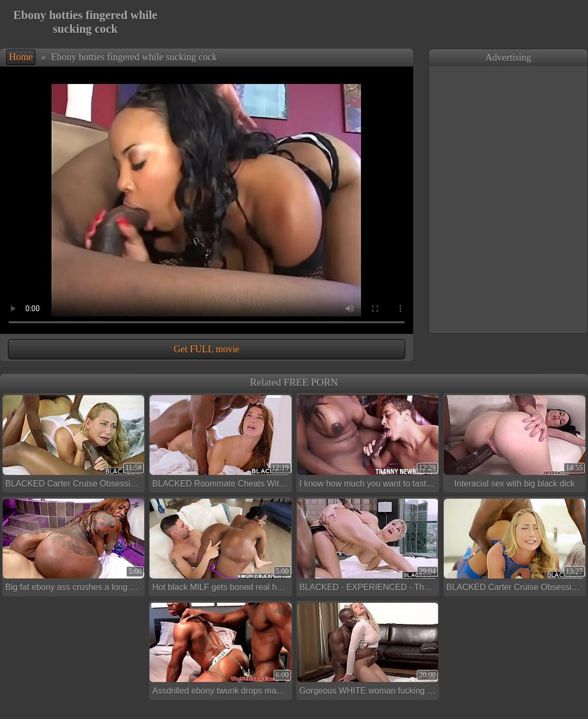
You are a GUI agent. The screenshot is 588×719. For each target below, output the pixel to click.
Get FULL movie (207, 349)
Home (21, 57)
